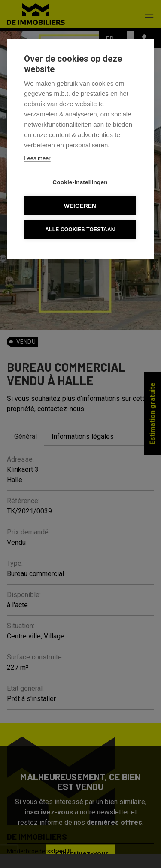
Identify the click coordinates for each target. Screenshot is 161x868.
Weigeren (80, 206)
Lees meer (37, 158)
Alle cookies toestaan (80, 230)
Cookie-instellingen (80, 182)
